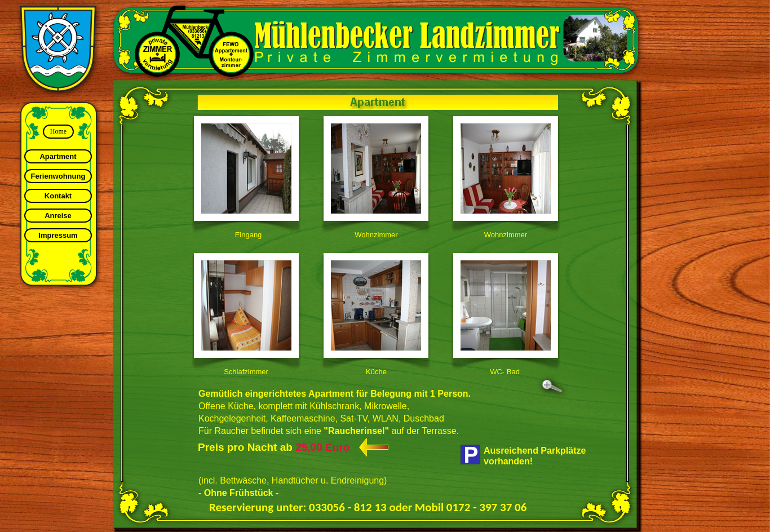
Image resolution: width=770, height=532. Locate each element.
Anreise (58, 216)
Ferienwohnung (58, 176)
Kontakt (58, 196)
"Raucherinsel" (356, 431)
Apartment (58, 156)
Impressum (58, 235)
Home (58, 131)
